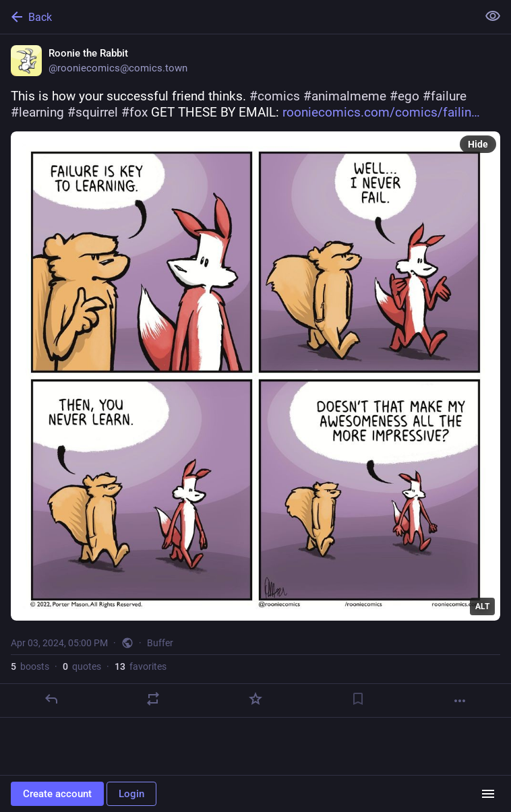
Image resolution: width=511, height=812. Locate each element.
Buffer (160, 643)
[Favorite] (255, 699)
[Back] (237, 17)
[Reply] (51, 699)
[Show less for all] (493, 16)
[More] (460, 701)
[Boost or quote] (153, 699)
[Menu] (488, 794)
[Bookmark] (358, 699)
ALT (482, 606)
